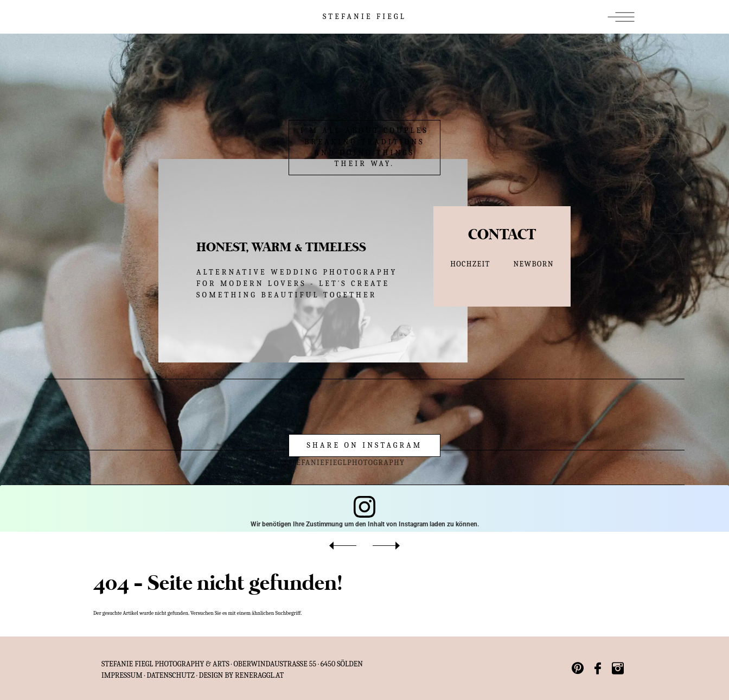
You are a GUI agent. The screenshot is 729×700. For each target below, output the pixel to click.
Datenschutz (171, 675)
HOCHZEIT (470, 264)
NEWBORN (534, 264)
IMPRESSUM (122, 675)
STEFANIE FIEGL (364, 17)
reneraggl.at (259, 675)
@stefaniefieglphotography (316, 463)
